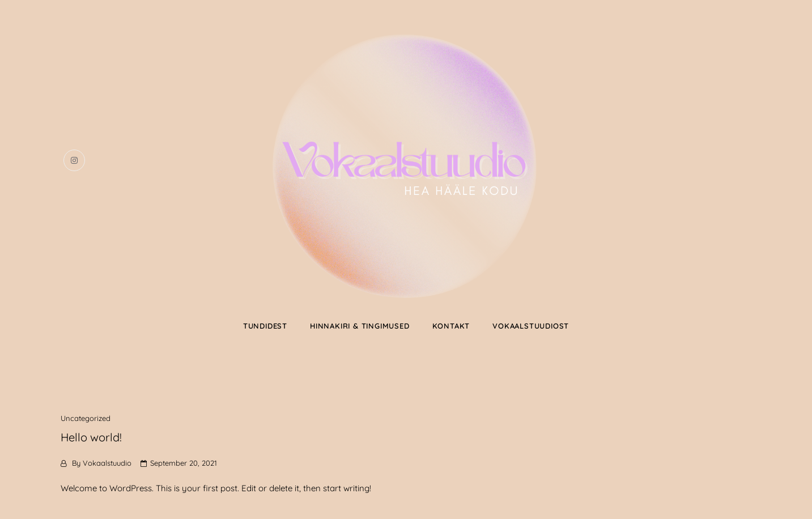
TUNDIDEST (265, 326)
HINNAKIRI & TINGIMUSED (360, 326)
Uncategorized (86, 418)
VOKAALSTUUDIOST (531, 326)
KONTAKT (451, 326)
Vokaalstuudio (107, 463)
